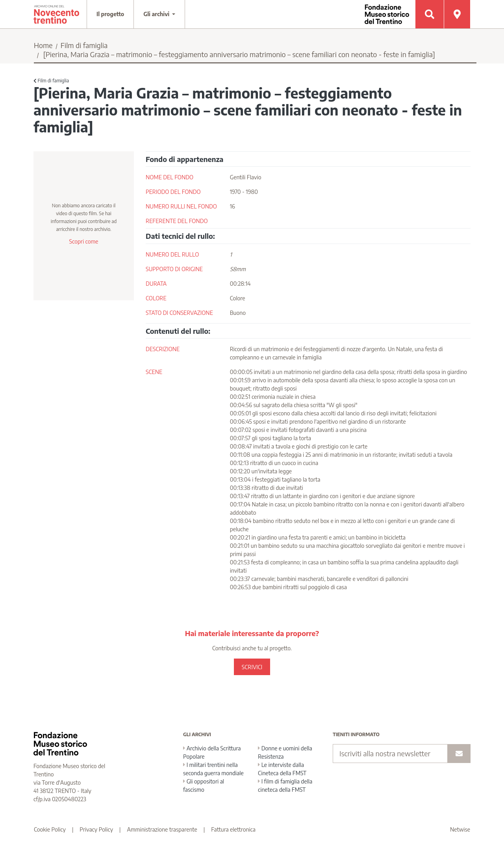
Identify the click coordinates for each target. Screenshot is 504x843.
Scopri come (83, 241)
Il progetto (110, 14)
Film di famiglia (84, 45)
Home (43, 45)
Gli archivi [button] (157, 14)
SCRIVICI (252, 667)
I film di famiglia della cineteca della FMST (285, 785)
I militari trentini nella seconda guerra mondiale (213, 769)
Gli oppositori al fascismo (204, 785)
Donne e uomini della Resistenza (285, 752)
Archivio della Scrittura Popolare (212, 752)
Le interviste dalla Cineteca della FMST (282, 769)
